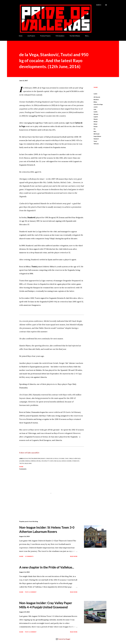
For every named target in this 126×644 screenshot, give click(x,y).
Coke (95, 109)
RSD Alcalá (96, 134)
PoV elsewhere (60, 36)
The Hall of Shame (75, 36)
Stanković (96, 139)
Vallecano (96, 144)
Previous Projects (45, 36)
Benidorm (96, 100)
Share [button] (96, 87)
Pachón (96, 126)
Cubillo (96, 112)
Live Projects (31, 36)
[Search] (99, 5)
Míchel (95, 124)
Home (21, 36)
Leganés (96, 117)
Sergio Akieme (97, 136)
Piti (95, 129)
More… (87, 36)
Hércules (96, 114)
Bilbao (95, 102)
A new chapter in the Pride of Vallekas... (47, 567)
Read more (74, 556)
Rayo (95, 131)
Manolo (96, 119)
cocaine (96, 107)
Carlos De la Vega (98, 104)
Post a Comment (31, 592)
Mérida (96, 122)
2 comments (29, 556)
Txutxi (95, 141)
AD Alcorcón (97, 97)
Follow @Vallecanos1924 (29, 453)
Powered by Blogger (63, 639)
